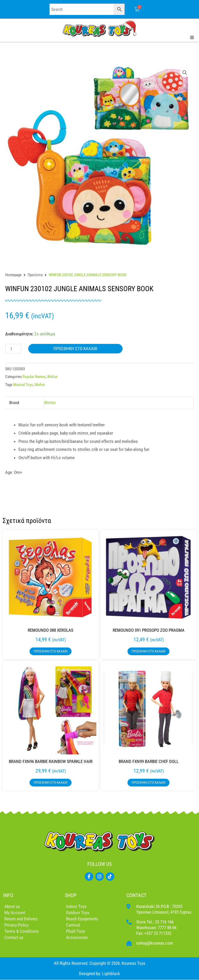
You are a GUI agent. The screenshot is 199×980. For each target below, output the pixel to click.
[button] (185, 73)
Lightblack (111, 974)
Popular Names (34, 377)
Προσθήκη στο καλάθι (75, 349)
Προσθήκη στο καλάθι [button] (51, 651)
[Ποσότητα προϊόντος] (13, 349)
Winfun (52, 377)
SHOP (71, 895)
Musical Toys (23, 385)
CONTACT (136, 895)
